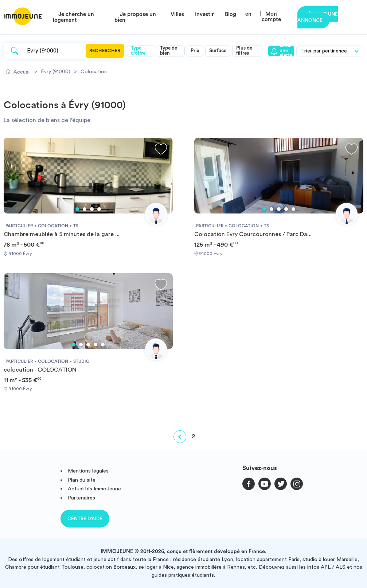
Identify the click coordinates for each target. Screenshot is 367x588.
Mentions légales (88, 471)
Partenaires (81, 498)
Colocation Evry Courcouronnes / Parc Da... (253, 234)
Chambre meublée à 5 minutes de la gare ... (62, 234)
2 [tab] (85, 209)
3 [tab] (92, 209)
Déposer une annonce (318, 17)
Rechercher (105, 51)
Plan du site (82, 480)
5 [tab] (293, 209)
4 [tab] (99, 209)
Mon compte (271, 17)
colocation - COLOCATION (40, 370)
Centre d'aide (85, 519)
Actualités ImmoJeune (94, 489)
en (248, 14)
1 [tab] (77, 209)
